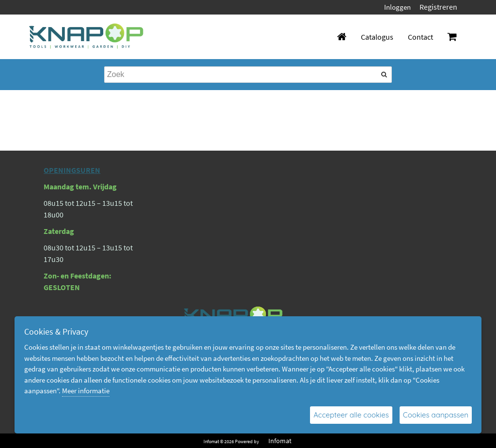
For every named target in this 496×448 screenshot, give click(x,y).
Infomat (280, 441)
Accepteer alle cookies (351, 415)
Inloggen (397, 7)
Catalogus (377, 37)
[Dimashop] (86, 37)
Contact (420, 37)
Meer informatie (86, 391)
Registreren (438, 7)
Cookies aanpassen (436, 415)
